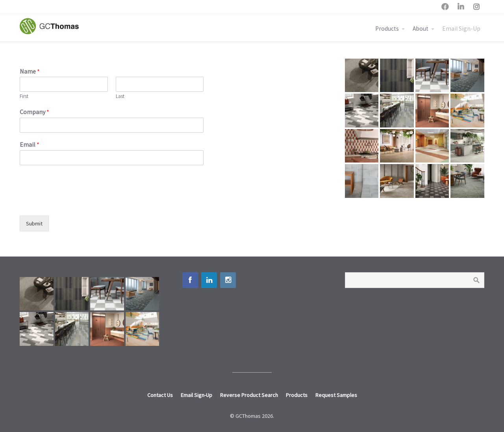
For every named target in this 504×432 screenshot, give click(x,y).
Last (120, 96)
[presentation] (80, 203)
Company (34, 112)
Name (30, 71)
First (24, 96)
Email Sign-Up (461, 29)
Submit (34, 223)
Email (30, 144)
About (421, 29)
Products (387, 29)
